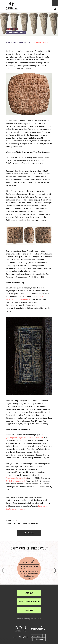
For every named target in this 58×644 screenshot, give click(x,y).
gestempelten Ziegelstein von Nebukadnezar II (25, 437)
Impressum (20, 619)
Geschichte (23, 43)
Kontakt (29, 610)
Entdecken (29, 533)
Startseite (11, 43)
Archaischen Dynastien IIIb (16, 478)
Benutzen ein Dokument (29, 602)
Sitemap (27, 619)
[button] (3, 571)
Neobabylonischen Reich (16, 481)
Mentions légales (35, 619)
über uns (29, 593)
